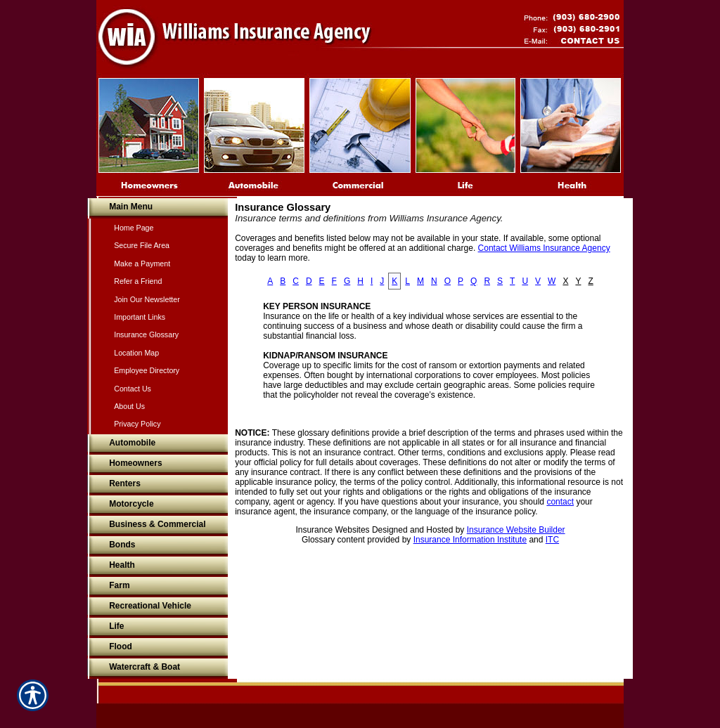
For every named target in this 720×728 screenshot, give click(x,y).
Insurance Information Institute (470, 540)
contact (560, 502)
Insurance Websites (332, 530)
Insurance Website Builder (516, 530)
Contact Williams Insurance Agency (544, 248)
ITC (552, 540)
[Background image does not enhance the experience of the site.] (157, 208)
